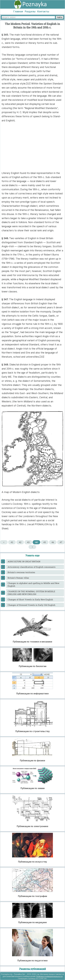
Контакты (43, 11)
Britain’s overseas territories (21, 572)
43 (28, 542)
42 (20, 542)
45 (45, 542)
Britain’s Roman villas (18, 578)
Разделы (30, 11)
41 (12, 542)
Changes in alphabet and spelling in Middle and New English (33, 585)
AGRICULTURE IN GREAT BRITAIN (24, 561)
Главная (18, 11)
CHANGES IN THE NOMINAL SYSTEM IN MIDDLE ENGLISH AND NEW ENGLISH (31, 593)
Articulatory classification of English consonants (32, 567)
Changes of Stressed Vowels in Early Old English (31, 605)
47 (61, 542)
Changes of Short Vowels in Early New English (30, 599)
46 (53, 542)
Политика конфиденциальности (49, 976)
